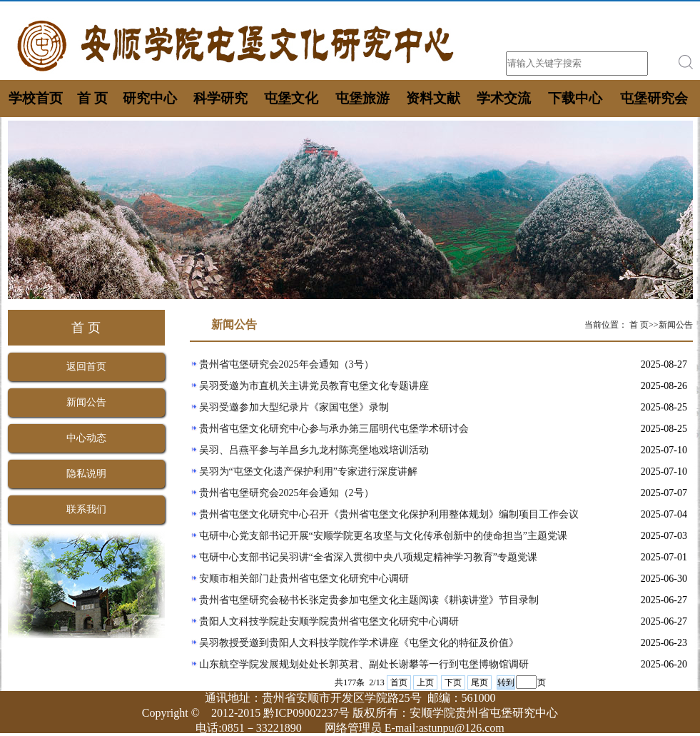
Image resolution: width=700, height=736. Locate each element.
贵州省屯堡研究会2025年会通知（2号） (286, 493)
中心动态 (86, 438)
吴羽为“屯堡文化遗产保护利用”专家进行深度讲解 (308, 472)
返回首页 (86, 367)
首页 (399, 682)
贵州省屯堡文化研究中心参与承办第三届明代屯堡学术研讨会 (334, 429)
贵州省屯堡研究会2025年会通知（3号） (286, 364)
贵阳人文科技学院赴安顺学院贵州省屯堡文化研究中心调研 (329, 621)
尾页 (480, 682)
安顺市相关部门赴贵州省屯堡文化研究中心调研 (304, 579)
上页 (425, 682)
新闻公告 (86, 402)
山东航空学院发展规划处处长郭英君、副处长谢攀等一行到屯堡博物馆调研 (364, 664)
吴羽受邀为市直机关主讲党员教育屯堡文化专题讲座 (314, 386)
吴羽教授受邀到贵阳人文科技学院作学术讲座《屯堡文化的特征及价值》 (359, 643)
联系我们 (86, 509)
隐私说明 (86, 474)
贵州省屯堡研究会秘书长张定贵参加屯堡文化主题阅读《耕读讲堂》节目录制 (369, 600)
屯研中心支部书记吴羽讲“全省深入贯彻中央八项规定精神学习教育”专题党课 (368, 557)
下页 (453, 682)
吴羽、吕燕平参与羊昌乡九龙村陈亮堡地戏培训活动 (314, 450)
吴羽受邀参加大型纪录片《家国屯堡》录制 (294, 407)
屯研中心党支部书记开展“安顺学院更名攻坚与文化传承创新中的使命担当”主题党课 (383, 536)
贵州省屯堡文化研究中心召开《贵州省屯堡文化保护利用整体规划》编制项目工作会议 (389, 514)
